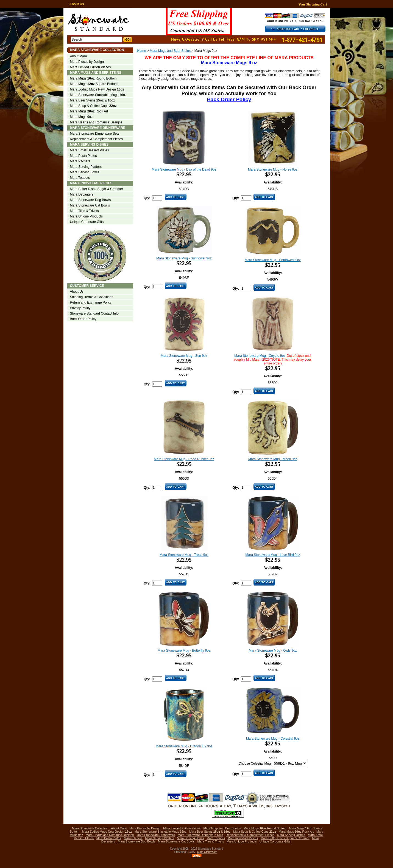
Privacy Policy (80, 308)
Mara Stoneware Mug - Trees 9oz (184, 555)
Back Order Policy (83, 319)
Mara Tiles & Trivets (84, 211)
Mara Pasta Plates (83, 156)
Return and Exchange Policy (91, 302)
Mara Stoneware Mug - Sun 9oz (184, 356)
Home (142, 51)
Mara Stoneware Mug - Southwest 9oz (273, 260)
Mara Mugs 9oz (81, 117)
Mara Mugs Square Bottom (94, 84)
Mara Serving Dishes (89, 145)
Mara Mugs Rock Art (89, 111)
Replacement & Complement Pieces (97, 139)
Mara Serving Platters (86, 167)
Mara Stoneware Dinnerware (98, 128)
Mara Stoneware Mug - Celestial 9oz (273, 739)
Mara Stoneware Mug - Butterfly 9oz (184, 651)
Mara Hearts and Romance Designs (96, 122)
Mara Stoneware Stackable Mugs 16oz (98, 95)
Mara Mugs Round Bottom (93, 78)
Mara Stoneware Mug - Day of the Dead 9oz (184, 169)
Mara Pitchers (80, 161)
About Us (77, 4)
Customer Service (87, 286)
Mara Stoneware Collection (97, 50)
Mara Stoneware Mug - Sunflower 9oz (184, 258)
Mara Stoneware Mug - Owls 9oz (273, 651)
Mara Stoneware (207, 852)
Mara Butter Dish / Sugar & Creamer (97, 189)
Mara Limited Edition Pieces (90, 67)
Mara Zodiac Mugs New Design (97, 89)
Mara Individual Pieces (91, 183)
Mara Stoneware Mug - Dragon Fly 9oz (184, 746)
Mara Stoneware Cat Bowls (90, 205)
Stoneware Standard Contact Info (94, 313)
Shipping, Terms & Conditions (92, 297)
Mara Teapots (80, 178)
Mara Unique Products (86, 216)
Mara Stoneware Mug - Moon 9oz (273, 459)
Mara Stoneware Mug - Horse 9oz (273, 169)
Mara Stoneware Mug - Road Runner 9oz (184, 459)
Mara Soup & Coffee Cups (93, 106)
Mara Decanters (82, 194)
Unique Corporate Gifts (87, 222)
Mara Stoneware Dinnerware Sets (95, 134)
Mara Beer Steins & (93, 100)
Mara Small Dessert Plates (90, 150)
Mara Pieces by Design (87, 62)
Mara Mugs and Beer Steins (170, 51)
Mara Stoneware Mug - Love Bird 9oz (273, 555)
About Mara (79, 56)
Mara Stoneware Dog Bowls (90, 200)
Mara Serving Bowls (85, 172)
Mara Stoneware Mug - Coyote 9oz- (273, 360)
